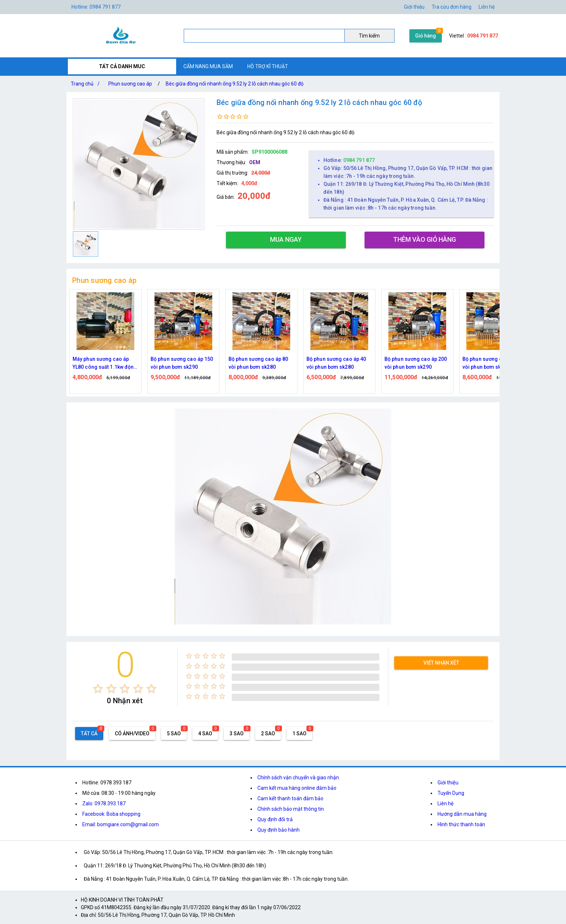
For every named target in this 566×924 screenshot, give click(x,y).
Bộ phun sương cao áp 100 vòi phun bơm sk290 (494, 363)
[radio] (98, 689)
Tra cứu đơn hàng (452, 7)
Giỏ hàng (426, 36)
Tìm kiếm (369, 36)
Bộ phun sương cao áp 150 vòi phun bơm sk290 (182, 363)
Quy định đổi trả (275, 819)
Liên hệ (487, 7)
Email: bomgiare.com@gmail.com (121, 824)
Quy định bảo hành (278, 830)
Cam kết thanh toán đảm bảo (290, 798)
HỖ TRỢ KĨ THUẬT (268, 66)
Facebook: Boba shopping (111, 814)
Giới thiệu (448, 783)
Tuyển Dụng (451, 793)
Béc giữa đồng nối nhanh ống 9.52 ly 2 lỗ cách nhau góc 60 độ (235, 84)
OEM (255, 162)
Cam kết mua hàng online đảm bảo (297, 788)
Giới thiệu (414, 7)
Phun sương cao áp (130, 84)
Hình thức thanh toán (461, 824)
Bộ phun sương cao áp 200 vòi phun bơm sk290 (416, 363)
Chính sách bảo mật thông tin (291, 809)
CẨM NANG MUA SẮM (208, 66)
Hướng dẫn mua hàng (462, 814)
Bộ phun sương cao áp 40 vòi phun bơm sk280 (336, 363)
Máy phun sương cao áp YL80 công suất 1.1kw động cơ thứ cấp (105, 364)
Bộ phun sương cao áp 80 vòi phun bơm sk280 (258, 363)
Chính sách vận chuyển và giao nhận (298, 778)
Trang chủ (87, 84)
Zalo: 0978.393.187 (104, 803)
